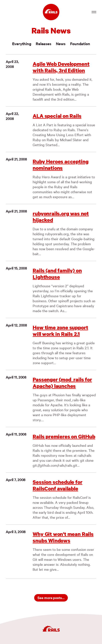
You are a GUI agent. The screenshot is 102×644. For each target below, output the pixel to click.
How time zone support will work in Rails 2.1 (60, 331)
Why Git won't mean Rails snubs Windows (63, 537)
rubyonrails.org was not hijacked (61, 217)
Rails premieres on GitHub (64, 436)
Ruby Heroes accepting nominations (61, 165)
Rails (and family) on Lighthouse (57, 274)
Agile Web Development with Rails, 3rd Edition (61, 67)
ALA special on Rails (57, 116)
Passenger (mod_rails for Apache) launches (62, 383)
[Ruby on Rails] (51, 12)
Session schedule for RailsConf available (57, 485)
